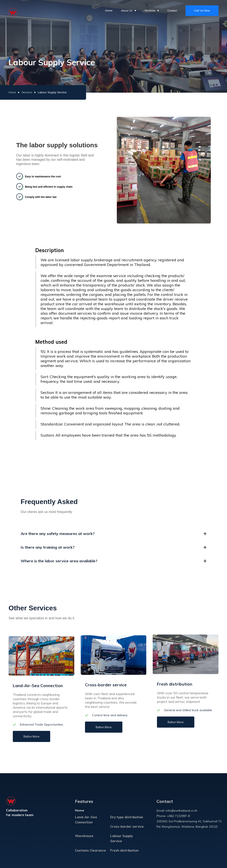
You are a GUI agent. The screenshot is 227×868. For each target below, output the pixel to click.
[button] (129, 11)
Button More (31, 736)
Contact (172, 11)
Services (27, 92)
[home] (13, 11)
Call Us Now (202, 11)
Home (109, 11)
